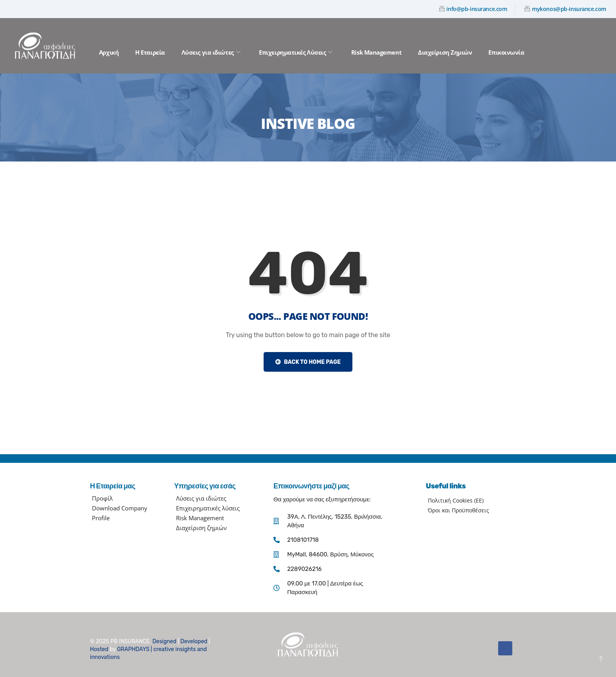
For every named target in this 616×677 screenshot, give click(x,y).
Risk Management (376, 52)
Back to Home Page (308, 362)
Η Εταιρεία (150, 52)
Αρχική (109, 52)
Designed (164, 641)
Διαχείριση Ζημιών (445, 52)
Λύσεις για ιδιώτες (211, 52)
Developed (194, 641)
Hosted (99, 649)
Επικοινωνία (506, 52)
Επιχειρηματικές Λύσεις (296, 52)
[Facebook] (505, 648)
